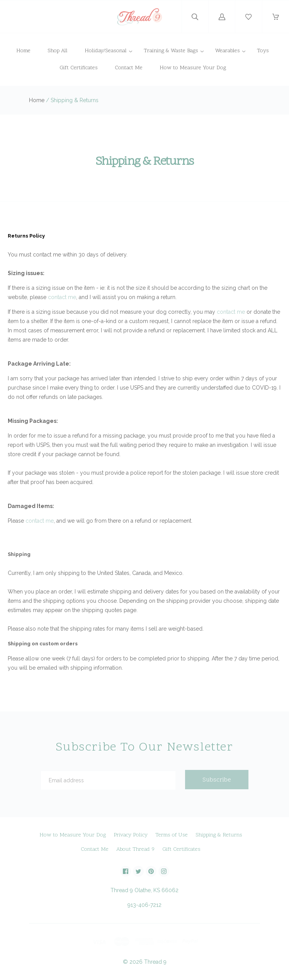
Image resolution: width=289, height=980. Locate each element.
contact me (62, 297)
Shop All (58, 51)
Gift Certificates (79, 68)
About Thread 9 (135, 849)
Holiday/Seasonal (106, 51)
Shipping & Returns (219, 835)
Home (23, 51)
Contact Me (129, 68)
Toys (263, 51)
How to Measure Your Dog (193, 68)
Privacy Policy (131, 835)
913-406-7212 (144, 905)
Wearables (228, 51)
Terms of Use (172, 835)
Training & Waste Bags (171, 51)
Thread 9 (155, 962)
